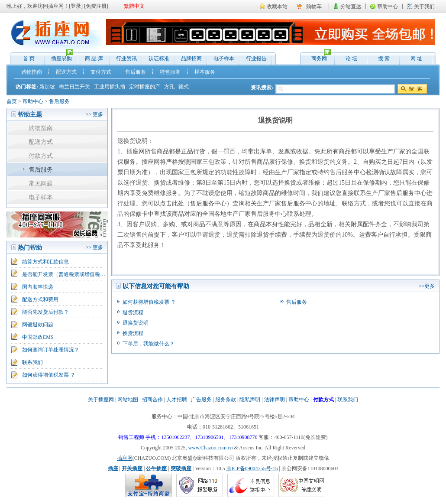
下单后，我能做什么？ (149, 344)
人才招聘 (177, 400)
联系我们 (32, 362)
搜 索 (384, 59)
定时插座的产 (145, 87)
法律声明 (275, 400)
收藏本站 (277, 7)
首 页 (29, 59)
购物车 (314, 7)
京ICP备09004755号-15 (252, 468)
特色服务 (170, 72)
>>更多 (427, 286)
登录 (76, 6)
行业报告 (256, 59)
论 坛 (351, 59)
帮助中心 (388, 7)
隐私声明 (250, 400)
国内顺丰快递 (38, 287)
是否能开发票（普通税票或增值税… (64, 274)
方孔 (169, 87)
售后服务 (136, 72)
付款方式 (41, 156)
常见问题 (41, 184)
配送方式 (66, 72)
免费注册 (96, 6)
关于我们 (424, 7)
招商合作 (152, 400)
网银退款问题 (38, 325)
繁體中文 (134, 6)
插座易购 (59, 57)
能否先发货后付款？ (45, 312)
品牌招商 (191, 59)
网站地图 (128, 400)
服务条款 (226, 400)
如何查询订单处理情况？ (51, 350)
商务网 (317, 57)
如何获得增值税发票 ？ (49, 375)
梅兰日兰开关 (74, 87)
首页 (12, 101)
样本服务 (205, 72)
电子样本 (224, 59)
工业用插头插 (110, 87)
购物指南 (32, 72)
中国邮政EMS (38, 337)
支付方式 (101, 72)
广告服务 (201, 400)
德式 (184, 87)
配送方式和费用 (40, 299)
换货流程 (133, 333)
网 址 (416, 59)
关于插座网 (101, 400)
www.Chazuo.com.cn (211, 448)
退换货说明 (136, 323)
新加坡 (47, 87)
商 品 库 (94, 59)
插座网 (125, 458)
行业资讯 (126, 59)
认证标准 (159, 59)
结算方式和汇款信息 (45, 262)
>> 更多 (94, 114)
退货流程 (133, 312)
